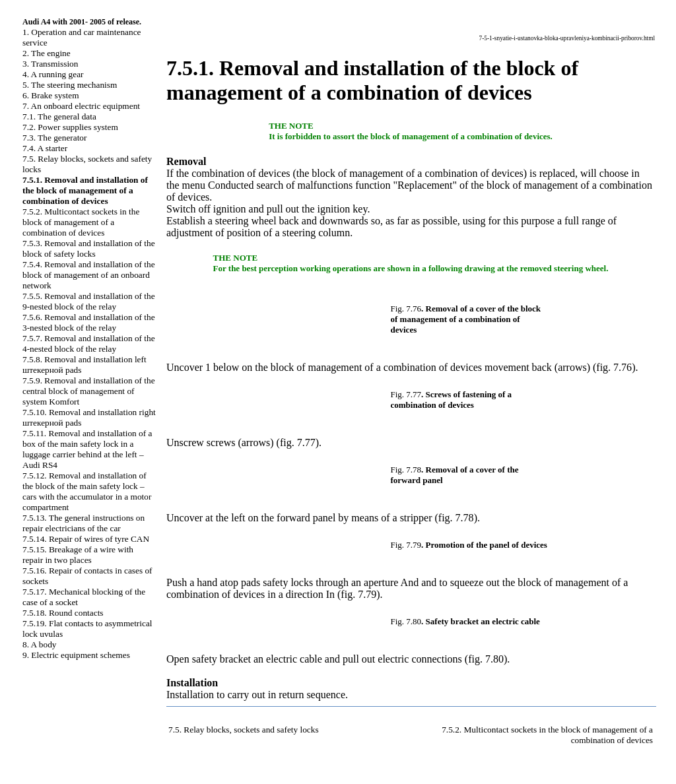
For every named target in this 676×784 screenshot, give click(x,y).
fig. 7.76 (614, 367)
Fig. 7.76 (406, 309)
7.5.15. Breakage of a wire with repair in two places (78, 555)
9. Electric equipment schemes (76, 655)
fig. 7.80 (486, 659)
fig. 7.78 (456, 518)
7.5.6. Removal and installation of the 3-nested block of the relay (89, 322)
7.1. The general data (59, 116)
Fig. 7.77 (406, 394)
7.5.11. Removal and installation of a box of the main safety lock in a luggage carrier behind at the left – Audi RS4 (87, 449)
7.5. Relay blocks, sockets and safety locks (244, 730)
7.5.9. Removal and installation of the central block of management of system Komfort (89, 391)
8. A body (39, 644)
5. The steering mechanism (70, 85)
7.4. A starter (45, 148)
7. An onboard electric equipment (81, 106)
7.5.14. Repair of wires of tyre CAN (86, 539)
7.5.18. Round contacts (63, 613)
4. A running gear (53, 74)
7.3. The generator (54, 138)
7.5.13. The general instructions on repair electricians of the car (84, 523)
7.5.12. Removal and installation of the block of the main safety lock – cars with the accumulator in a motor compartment (87, 491)
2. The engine (47, 53)
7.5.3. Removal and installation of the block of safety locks (89, 248)
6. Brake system (51, 95)
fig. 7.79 (358, 594)
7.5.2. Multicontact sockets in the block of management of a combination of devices (81, 222)
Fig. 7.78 (406, 470)
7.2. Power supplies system (70, 127)
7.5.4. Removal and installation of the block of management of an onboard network (89, 275)
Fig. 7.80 (406, 621)
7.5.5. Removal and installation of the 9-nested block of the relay (89, 301)
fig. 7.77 (298, 442)
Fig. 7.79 (406, 545)
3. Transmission (50, 64)
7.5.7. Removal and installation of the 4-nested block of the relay (89, 343)
